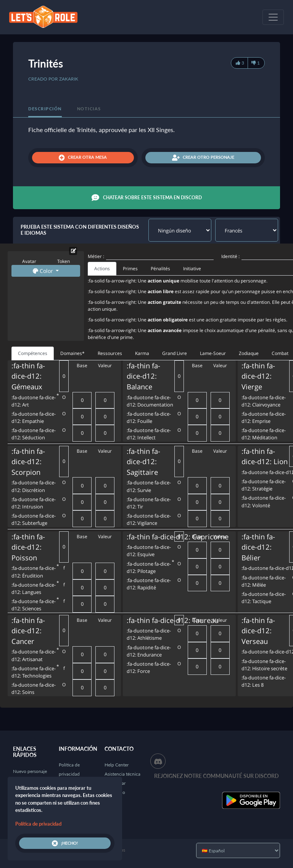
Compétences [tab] (33, 353)
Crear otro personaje (203, 158)
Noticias (89, 109)
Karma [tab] (142, 353)
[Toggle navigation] (273, 17)
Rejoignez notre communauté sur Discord (217, 776)
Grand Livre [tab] (175, 353)
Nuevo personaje (30, 771)
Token (64, 261)
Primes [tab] (130, 269)
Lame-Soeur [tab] (213, 353)
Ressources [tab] (110, 353)
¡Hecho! (65, 843)
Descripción (45, 109)
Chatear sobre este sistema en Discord (147, 198)
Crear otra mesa (83, 158)
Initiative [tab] (192, 269)
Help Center (117, 765)
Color (44, 271)
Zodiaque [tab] (249, 353)
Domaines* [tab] (72, 353)
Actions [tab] (102, 269)
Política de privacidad (38, 824)
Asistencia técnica (122, 774)
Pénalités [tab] (160, 269)
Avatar (29, 261)
